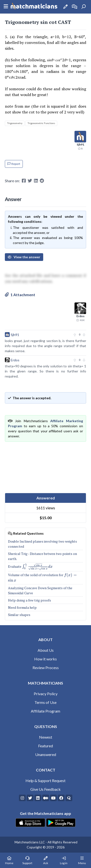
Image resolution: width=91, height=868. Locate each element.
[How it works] (74, 7)
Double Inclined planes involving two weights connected (42, 544)
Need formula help (22, 607)
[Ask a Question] (66, 7)
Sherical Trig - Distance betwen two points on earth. (42, 556)
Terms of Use (45, 702)
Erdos (15, 360)
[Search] (83, 7)
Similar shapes (19, 615)
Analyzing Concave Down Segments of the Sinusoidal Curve (40, 590)
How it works (45, 659)
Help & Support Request (45, 780)
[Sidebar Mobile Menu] (6, 7)
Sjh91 (15, 335)
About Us (46, 650)
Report (14, 164)
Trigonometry (15, 123)
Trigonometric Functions (41, 123)
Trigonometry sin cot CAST (38, 22)
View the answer (24, 257)
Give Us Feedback (45, 789)
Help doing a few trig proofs (29, 600)
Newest (46, 737)
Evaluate (30, 567)
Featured (45, 746)
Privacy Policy (46, 694)
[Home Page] (9, 860)
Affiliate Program (45, 711)
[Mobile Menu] (82, 860)
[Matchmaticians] (34, 7)
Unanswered (46, 754)
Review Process (46, 668)
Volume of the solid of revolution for (45, 577)
